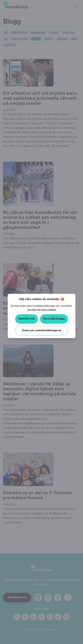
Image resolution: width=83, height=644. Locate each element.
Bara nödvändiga (54, 319)
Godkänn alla (27, 319)
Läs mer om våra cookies (41, 309)
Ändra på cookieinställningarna (42, 331)
